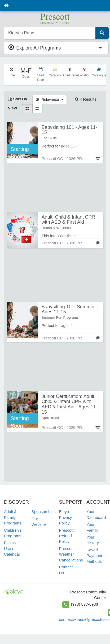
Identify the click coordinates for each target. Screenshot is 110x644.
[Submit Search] (102, 33)
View (12, 108)
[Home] (6, 5)
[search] (50, 33)
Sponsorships (44, 512)
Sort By (18, 99)
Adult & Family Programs (13, 517)
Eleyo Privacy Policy (66, 517)
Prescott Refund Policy (66, 536)
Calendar (12, 554)
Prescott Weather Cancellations (71, 554)
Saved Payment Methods (94, 556)
